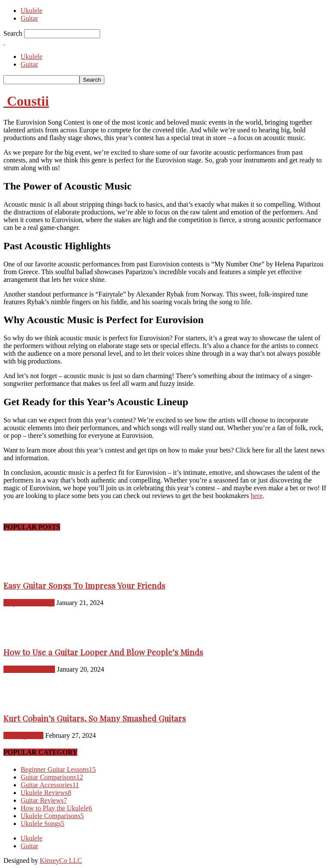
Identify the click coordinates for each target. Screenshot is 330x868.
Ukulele (32, 11)
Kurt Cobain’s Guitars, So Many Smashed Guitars (95, 718)
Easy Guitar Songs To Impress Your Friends (84, 585)
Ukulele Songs (43, 824)
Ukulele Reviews (46, 793)
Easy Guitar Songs (29, 603)
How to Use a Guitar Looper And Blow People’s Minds (103, 652)
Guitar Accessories (29, 669)
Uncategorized (23, 735)
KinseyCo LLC (61, 860)
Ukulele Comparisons (52, 816)
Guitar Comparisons (52, 777)
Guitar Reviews (44, 800)
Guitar (29, 18)
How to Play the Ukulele (56, 808)
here (257, 496)
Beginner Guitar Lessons (58, 769)
